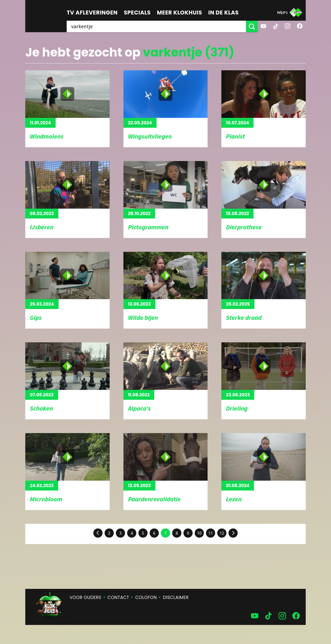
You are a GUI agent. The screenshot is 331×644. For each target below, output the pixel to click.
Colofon (146, 597)
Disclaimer (176, 597)
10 (199, 533)
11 (211, 533)
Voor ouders (86, 597)
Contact (118, 597)
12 (222, 533)
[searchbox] (156, 26)
